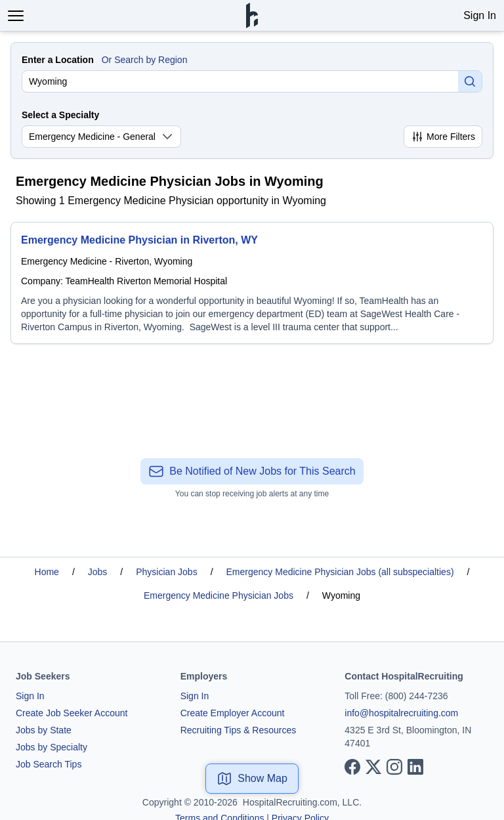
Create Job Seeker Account (72, 713)
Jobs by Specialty (52, 747)
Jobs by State (44, 730)
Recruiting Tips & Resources (239, 730)
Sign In (480, 15)
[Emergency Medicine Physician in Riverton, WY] (252, 283)
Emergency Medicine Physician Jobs (219, 595)
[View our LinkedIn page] (415, 767)
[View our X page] (373, 767)
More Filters (443, 137)
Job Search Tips (49, 764)
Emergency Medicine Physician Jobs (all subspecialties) (340, 572)
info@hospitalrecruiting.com (401, 713)
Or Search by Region (145, 60)
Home (47, 572)
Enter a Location (58, 60)
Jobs (98, 572)
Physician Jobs (166, 572)
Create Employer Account (233, 713)
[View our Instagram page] (394, 767)
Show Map (252, 779)
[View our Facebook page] (352, 767)
